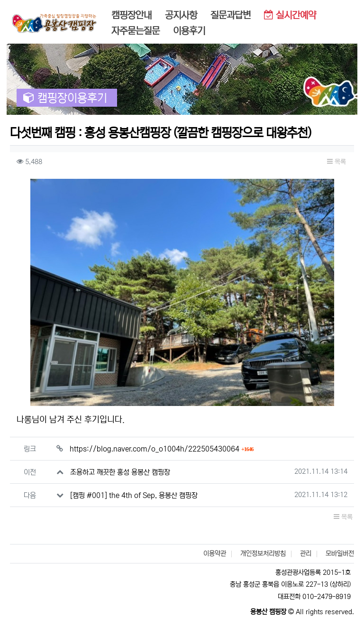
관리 (306, 553)
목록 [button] (337, 162)
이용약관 (215, 553)
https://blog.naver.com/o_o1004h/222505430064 (162, 449)
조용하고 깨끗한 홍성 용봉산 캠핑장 (120, 472)
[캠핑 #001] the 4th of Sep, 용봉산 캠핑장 (134, 495)
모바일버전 (340, 553)
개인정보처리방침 (263, 553)
